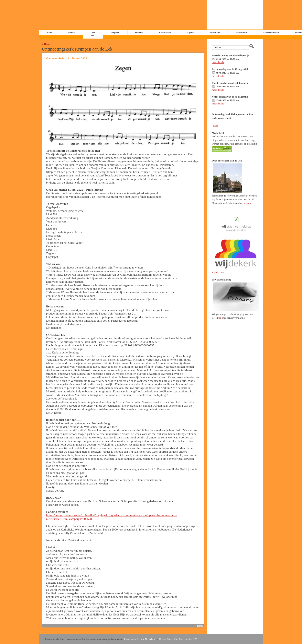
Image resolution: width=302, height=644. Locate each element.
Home (47, 44)
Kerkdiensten (165, 33)
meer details (218, 62)
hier (219, 318)
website (248, 203)
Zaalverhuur (241, 33)
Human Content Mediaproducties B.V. (178, 639)
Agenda (191, 33)
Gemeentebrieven (271, 33)
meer (216, 125)
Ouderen (139, 33)
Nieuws (71, 33)
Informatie (215, 33)
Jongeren (115, 33)
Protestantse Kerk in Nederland (140, 639)
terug (200, 626)
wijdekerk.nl (218, 272)
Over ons (93, 34)
